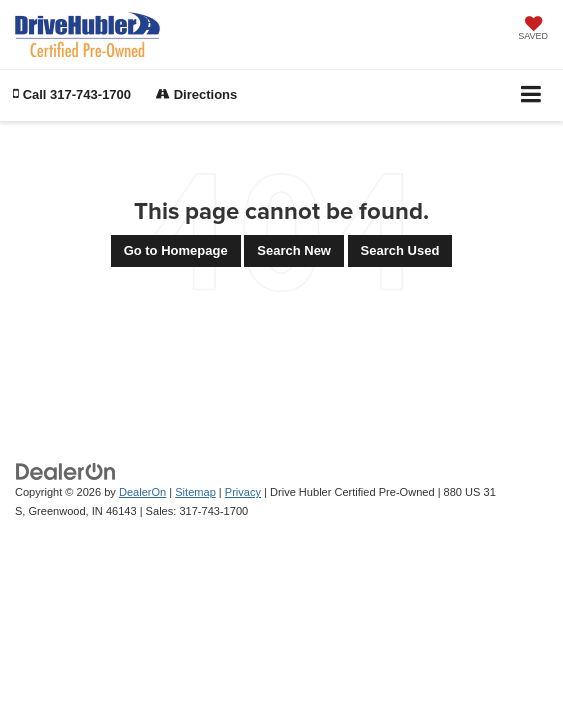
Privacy (243, 492)
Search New (294, 250)
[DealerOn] (66, 471)
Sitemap (195, 492)
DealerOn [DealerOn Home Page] (142, 492)
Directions (196, 94)
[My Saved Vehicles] (533, 30)
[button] (72, 94)
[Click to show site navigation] (531, 95)
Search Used (400, 250)
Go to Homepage (176, 250)
